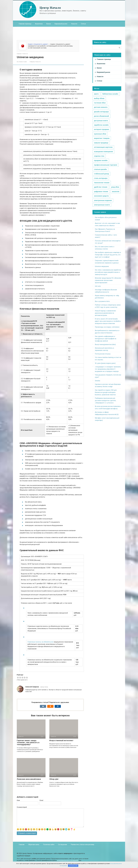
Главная (22, 845)
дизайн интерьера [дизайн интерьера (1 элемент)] (101, 112)
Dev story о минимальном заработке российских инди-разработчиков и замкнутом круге (108, 272)
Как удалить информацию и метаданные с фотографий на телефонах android (106, 339)
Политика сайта (49, 845)
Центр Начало (50, 8)
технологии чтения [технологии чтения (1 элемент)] (102, 183)
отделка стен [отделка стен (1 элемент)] (99, 156)
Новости (74, 24)
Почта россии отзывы (103, 354)
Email (41, 800)
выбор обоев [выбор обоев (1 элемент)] (99, 98)
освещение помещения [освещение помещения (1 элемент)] (103, 152)
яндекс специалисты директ (38, 44)
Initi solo (98, 286)
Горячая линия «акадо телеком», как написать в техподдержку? (28, 742)
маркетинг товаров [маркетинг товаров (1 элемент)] (102, 138)
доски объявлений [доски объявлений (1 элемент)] (101, 116)
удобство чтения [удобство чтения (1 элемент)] (101, 187)
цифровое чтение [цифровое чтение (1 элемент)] (101, 191)
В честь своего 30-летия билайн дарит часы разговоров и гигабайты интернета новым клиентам (108, 321)
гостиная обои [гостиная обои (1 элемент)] (100, 103)
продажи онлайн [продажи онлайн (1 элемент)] (101, 160)
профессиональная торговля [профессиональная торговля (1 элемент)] (106, 165)
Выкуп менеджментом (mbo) (105, 344)
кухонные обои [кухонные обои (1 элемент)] (100, 134)
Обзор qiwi (54, 779)
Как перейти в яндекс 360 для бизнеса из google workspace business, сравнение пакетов (106, 392)
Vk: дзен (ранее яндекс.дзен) (105, 363)
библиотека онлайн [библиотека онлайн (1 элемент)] (110, 94)
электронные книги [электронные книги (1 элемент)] (102, 205)
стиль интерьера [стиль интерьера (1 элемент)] (101, 178)
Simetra (97, 381)
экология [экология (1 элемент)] (116, 191)
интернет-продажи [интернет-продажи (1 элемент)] (102, 129)
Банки (49, 24)
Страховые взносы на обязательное (40, 642)
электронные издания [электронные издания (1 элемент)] (103, 200)
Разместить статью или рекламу (83, 845)
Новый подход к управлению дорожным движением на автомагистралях (105, 313)
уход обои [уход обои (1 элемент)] (115, 187)
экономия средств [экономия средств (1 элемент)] (101, 196)
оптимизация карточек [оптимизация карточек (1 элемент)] (103, 147)
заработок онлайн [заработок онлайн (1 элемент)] (101, 125)
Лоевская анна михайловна (29, 779)
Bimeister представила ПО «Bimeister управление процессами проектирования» (108, 280)
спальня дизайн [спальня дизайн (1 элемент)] (100, 169)
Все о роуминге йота (102, 301)
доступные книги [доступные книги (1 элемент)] (101, 121)
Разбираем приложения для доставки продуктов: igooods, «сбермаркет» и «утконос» (105, 400)
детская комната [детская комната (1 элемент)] (101, 107)
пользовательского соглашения (68, 860)
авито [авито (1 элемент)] (96, 94)
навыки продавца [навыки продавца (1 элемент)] (101, 143)
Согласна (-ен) (73, 866)
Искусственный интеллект (61, 740)
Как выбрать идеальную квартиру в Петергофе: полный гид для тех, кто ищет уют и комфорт (108, 255)
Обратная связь (34, 845)
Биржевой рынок (61, 24)
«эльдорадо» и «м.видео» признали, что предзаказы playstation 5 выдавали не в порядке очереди (108, 369)
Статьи (83, 24)
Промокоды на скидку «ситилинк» (107, 327)
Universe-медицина (102, 266)
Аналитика (39, 24)
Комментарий (22, 807)
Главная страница (25, 24)
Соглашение (63, 845)
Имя (18, 800)
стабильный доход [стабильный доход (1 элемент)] (101, 174)
